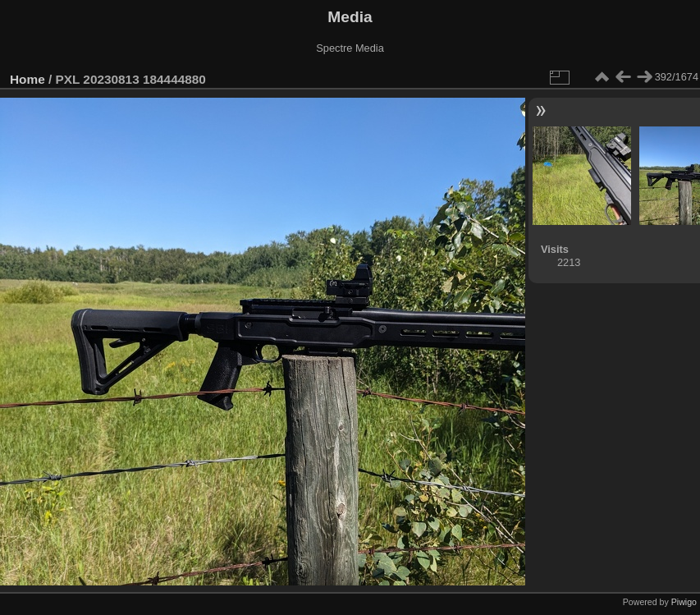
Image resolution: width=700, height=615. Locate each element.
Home (27, 79)
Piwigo (684, 602)
